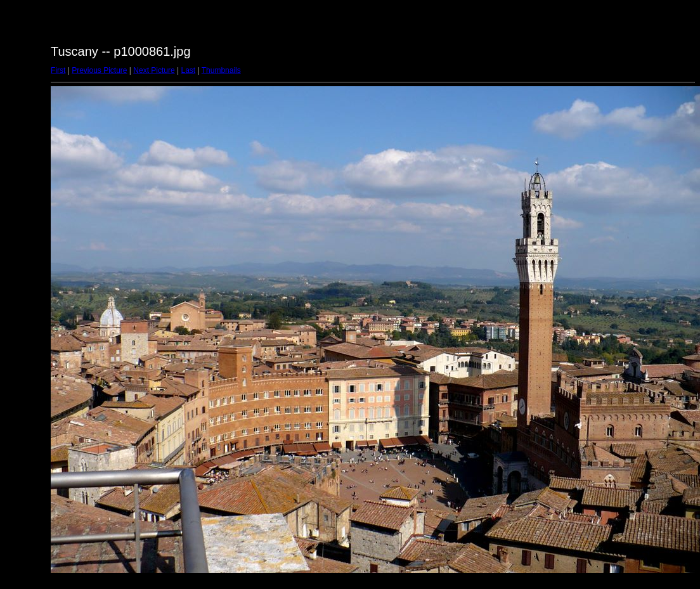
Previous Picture (99, 70)
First (58, 70)
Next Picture (154, 70)
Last (188, 70)
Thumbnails (221, 70)
